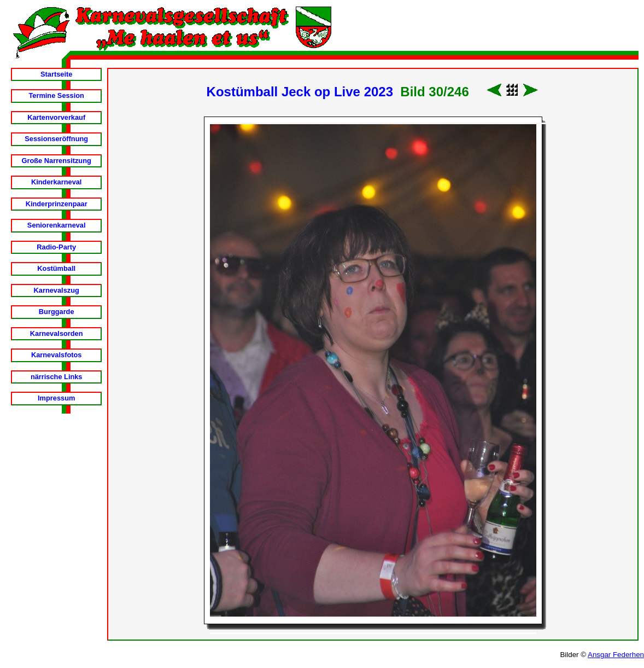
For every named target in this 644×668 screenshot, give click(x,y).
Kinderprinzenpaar (57, 204)
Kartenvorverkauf (56, 117)
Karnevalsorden (57, 333)
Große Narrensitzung (57, 161)
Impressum (56, 398)
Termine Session (56, 95)
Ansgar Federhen (616, 655)
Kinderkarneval (56, 182)
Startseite (56, 74)
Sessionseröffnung (56, 139)
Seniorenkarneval (57, 225)
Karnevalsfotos (56, 355)
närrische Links (57, 377)
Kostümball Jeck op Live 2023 (300, 92)
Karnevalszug (57, 290)
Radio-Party (56, 247)
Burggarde (57, 312)
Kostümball (56, 268)
